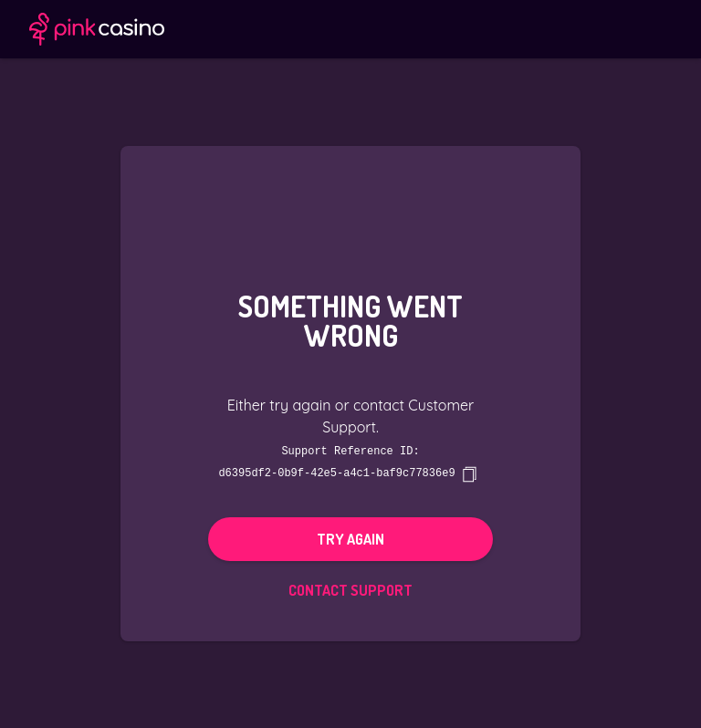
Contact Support (350, 589)
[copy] (469, 473)
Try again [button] (350, 538)
